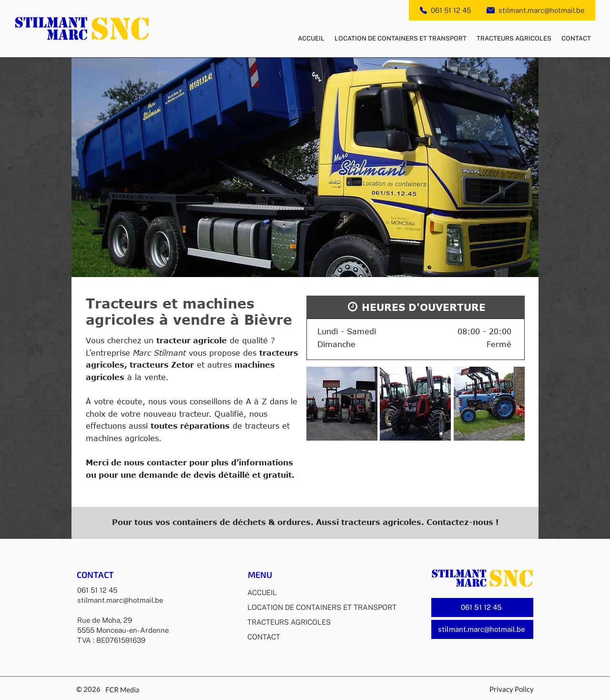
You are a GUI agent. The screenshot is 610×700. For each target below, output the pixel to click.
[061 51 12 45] (482, 607)
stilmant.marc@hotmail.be (541, 10)
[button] (342, 404)
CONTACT (264, 637)
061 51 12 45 (451, 10)
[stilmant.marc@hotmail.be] (482, 629)
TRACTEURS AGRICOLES (289, 622)
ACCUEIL (262, 592)
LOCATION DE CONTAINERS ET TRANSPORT (321, 607)
